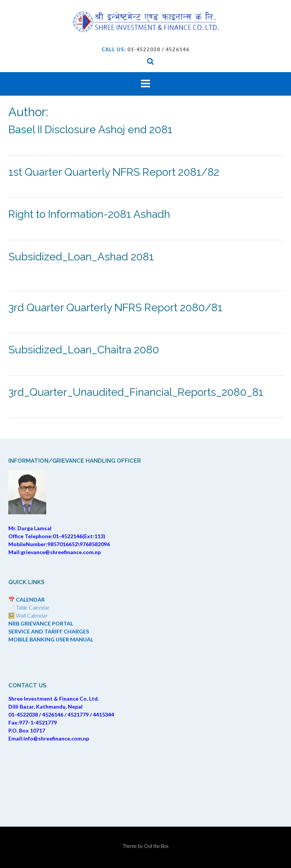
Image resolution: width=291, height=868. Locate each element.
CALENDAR (30, 599)
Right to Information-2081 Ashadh (89, 214)
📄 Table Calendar (29, 607)
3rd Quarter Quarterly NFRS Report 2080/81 (115, 308)
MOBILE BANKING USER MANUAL (51, 639)
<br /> (145, 779)
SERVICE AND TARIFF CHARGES (49, 631)
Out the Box (156, 846)
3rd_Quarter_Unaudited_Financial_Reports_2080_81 (136, 392)
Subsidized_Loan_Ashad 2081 (81, 257)
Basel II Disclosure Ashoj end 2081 (90, 130)
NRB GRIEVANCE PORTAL (41, 623)
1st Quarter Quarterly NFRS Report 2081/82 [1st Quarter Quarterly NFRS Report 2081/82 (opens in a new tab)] (114, 172)
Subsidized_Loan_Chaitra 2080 (84, 350)
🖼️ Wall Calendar (28, 615)
